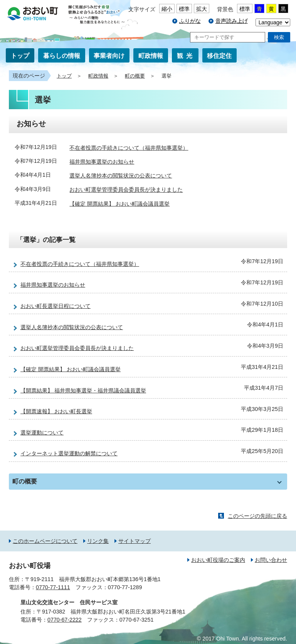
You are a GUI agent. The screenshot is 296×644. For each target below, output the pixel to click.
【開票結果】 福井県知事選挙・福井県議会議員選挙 (83, 390)
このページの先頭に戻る (257, 516)
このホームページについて (45, 541)
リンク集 (98, 541)
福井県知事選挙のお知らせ (102, 162)
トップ (20, 56)
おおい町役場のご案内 (218, 560)
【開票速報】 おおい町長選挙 (56, 411)
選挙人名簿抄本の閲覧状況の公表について (121, 176)
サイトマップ (135, 541)
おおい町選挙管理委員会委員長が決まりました (126, 190)
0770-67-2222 (65, 620)
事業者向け (109, 56)
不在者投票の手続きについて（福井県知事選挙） (129, 148)
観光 (186, 56)
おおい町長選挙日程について (55, 306)
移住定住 (219, 56)
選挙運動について (42, 433)
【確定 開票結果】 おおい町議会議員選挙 (119, 204)
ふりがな (190, 21)
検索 (279, 37)
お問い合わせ (271, 560)
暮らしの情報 (62, 56)
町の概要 (135, 76)
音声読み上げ (232, 21)
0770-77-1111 (53, 587)
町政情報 (151, 56)
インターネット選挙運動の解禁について (69, 453)
